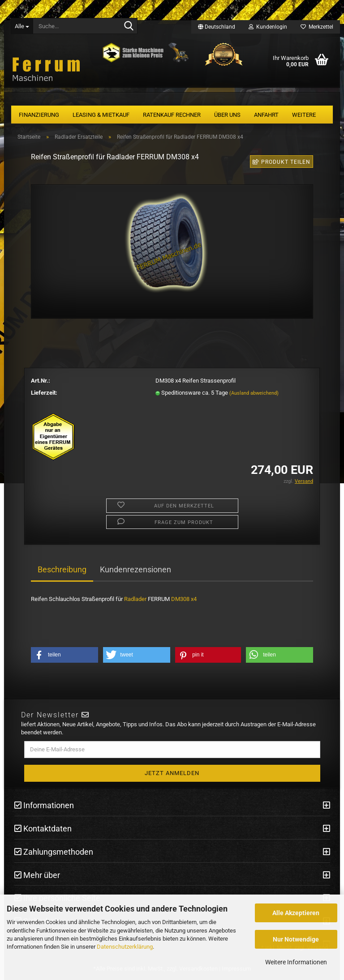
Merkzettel (317, 27)
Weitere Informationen (296, 962)
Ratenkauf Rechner (172, 115)
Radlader (135, 599)
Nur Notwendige (296, 939)
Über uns (227, 115)
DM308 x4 (184, 599)
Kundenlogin (268, 27)
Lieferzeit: (44, 393)
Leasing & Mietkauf (101, 115)
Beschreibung (62, 569)
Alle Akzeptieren (296, 913)
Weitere (304, 115)
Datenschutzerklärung (125, 947)
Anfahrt (266, 115)
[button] (64, 655)
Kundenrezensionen (135, 569)
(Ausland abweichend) (254, 393)
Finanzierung (39, 115)
